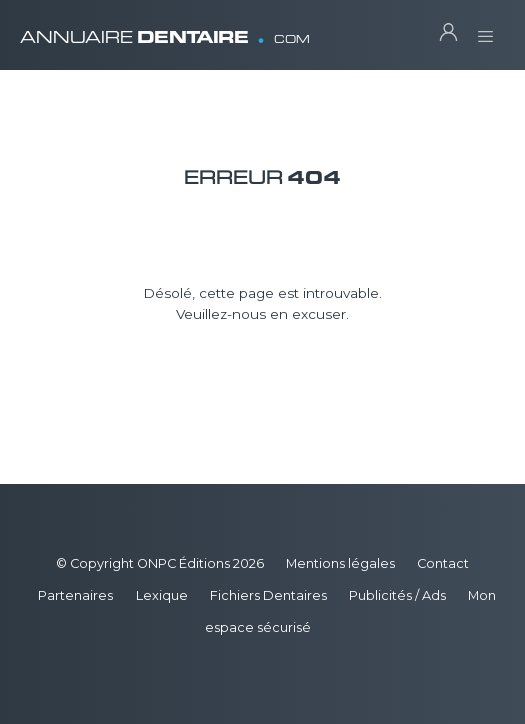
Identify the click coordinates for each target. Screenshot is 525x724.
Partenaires (75, 595)
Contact (443, 563)
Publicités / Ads (397, 595)
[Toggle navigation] (485, 30)
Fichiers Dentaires (268, 595)
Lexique (162, 595)
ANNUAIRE (165, 29)
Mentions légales (340, 563)
